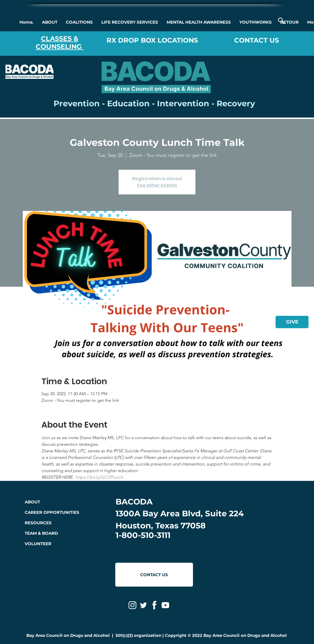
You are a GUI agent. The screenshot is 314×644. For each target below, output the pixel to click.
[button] (50, 22)
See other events (157, 185)
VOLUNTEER (38, 544)
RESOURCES (38, 523)
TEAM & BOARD (41, 533)
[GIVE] (292, 322)
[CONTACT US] (154, 575)
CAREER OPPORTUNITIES (52, 512)
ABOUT (32, 502)
